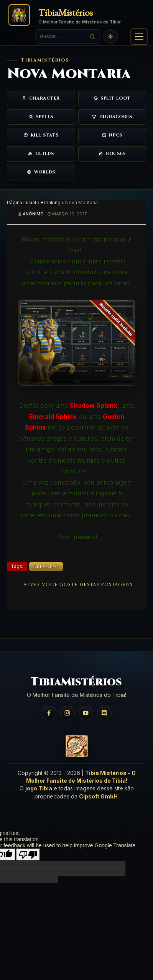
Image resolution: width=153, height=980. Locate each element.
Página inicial (21, 202)
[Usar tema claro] (111, 37)
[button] (139, 37)
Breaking (51, 202)
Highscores (112, 117)
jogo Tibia (39, 788)
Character (41, 98)
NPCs (112, 135)
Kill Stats (41, 135)
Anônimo (33, 214)
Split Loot (112, 98)
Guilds (41, 154)
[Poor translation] (28, 855)
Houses (112, 154)
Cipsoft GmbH (98, 796)
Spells (41, 117)
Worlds (41, 172)
